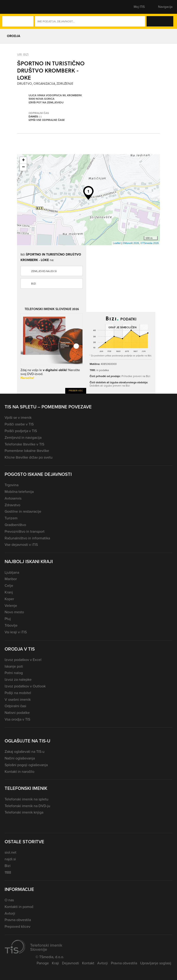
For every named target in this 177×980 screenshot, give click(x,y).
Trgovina (12, 485)
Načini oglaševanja (20, 758)
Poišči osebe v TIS (19, 424)
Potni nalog (14, 673)
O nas (9, 900)
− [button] (23, 167)
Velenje (11, 606)
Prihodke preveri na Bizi (136, 376)
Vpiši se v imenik (18, 417)
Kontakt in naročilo (19, 772)
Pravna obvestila (18, 920)
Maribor (11, 579)
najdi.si (10, 859)
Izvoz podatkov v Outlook (25, 686)
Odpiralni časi (15, 706)
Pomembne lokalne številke (27, 451)
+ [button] (23, 160)
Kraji (55, 963)
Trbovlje (11, 625)
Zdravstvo (12, 505)
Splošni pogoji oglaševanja (26, 765)
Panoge (43, 963)
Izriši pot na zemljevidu (46, 102)
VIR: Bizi (23, 54)
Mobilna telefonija (19, 492)
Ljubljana (12, 572)
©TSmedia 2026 (150, 243)
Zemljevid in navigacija (23, 438)
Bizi (34, 284)
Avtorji (10, 913)
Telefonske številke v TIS (24, 444)
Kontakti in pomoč (19, 907)
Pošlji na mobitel (18, 693)
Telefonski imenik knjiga (24, 812)
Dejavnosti (71, 963)
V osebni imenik (18, 699)
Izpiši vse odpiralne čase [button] (47, 120)
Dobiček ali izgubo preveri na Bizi (110, 385)
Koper (9, 599)
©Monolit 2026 (131, 243)
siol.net (10, 852)
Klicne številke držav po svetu (29, 457)
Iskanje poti (14, 666)
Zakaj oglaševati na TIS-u (25, 752)
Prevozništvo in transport (25, 531)
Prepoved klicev (18, 926)
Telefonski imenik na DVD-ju (27, 806)
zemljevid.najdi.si (44, 271)
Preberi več (76, 391)
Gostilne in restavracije (23, 511)
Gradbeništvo (15, 525)
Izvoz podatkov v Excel (23, 660)
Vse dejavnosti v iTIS (21, 545)
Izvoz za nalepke (18, 679)
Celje (9, 586)
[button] (13, 7)
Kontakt (88, 963)
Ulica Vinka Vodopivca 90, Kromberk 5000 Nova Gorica (55, 97)
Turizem (11, 518)
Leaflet (117, 243)
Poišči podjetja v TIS (21, 431)
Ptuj (8, 619)
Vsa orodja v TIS (17, 719)
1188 (8, 872)
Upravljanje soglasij (156, 963)
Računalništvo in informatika (27, 538)
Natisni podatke (17, 713)
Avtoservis (13, 498)
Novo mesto (14, 612)
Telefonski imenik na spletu (27, 799)
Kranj (9, 592)
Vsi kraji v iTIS (16, 632)
